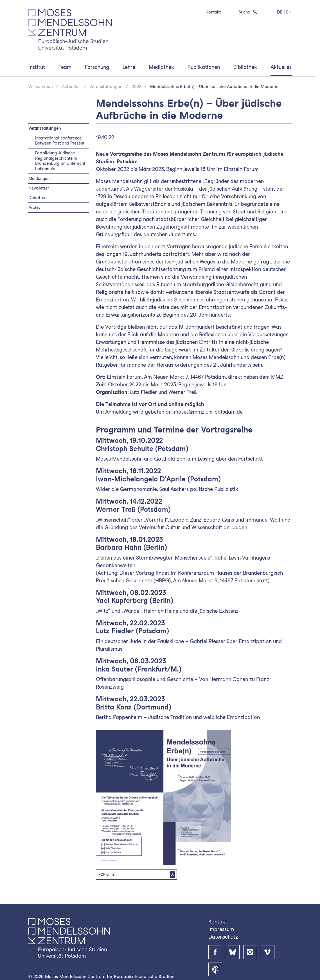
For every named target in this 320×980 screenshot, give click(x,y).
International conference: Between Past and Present (60, 141)
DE (280, 12)
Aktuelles (281, 67)
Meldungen (39, 178)
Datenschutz (223, 937)
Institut (37, 67)
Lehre (129, 67)
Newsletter (39, 188)
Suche (249, 12)
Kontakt (213, 12)
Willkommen (41, 87)
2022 (136, 87)
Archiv (34, 207)
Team (65, 67)
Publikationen (204, 67)
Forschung (97, 67)
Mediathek (161, 67)
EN (289, 12)
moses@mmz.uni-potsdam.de (208, 412)
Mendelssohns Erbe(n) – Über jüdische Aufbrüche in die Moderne (214, 87)
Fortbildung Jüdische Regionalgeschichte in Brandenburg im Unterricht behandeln (60, 161)
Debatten (37, 198)
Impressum (221, 929)
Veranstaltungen (106, 87)
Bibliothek (245, 67)
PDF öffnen (107, 874)
